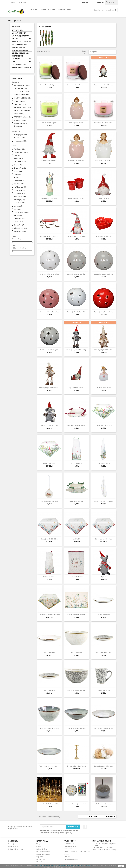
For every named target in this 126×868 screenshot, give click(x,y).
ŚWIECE (15, 62)
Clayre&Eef (20, 162)
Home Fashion (20, 190)
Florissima (19, 181)
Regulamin (40, 857)
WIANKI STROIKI (18, 47)
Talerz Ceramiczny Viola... (104, 652)
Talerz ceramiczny (104, 615)
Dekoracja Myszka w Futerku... (49, 388)
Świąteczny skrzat (104, 198)
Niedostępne (20, 141)
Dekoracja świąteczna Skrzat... (76, 236)
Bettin (18, 155)
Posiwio (19, 222)
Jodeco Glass (20, 196)
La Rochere (19, 203)
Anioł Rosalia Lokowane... (76, 161)
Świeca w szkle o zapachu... (49, 85)
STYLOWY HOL (17, 30)
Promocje (11, 844)
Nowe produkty (13, 846)
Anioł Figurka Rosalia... (76, 123)
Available (20, 138)
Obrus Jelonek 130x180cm (104, 539)
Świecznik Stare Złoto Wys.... (76, 766)
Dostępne (102, 52)
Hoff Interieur (20, 187)
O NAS (43, 9)
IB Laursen (20, 193)
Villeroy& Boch (21, 228)
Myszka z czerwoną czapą (49, 425)
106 (96, 816)
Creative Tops (20, 168)
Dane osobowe (69, 844)
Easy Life (19, 174)
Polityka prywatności (43, 854)
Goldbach (19, 184)
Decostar (19, 171)
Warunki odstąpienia (43, 852)
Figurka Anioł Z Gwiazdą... (49, 198)
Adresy (67, 854)
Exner (18, 177)
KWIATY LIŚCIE (17, 56)
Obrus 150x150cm (49, 463)
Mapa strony (41, 862)
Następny (111, 816)
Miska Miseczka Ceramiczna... (76, 690)
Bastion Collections (22, 152)
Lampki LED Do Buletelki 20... (49, 804)
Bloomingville (21, 158)
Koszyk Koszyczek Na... (76, 501)
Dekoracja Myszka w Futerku (104, 350)
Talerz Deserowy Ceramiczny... (49, 766)
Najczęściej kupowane (16, 849)
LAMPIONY (16, 59)
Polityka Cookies (42, 849)
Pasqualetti (20, 219)
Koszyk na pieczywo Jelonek (76, 425)
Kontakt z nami (41, 859)
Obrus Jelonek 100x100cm (49, 539)
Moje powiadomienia (71, 859)
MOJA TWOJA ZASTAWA (21, 36)
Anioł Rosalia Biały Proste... (104, 161)
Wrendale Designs (22, 231)
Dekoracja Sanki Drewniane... (49, 236)
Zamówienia (68, 849)
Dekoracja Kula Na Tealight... (49, 274)
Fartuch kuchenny (76, 463)
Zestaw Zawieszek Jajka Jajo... (104, 766)
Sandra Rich (19, 225)
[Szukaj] (105, 10)
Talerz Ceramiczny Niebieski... (104, 728)
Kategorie (34, 9)
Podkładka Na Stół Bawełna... (76, 615)
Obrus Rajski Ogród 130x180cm (49, 615)
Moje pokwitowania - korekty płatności (77, 851)
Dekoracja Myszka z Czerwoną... (76, 350)
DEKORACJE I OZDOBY (20, 53)
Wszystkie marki (65, 9)
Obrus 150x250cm (76, 539)
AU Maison (19, 149)
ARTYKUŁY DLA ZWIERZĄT (22, 67)
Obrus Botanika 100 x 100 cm (104, 425)
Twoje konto (70, 841)
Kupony (67, 856)
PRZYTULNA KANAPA (20, 42)
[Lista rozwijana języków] (86, 3)
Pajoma (18, 215)
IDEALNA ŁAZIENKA (19, 45)
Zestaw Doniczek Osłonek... (76, 198)
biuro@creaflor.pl (110, 850)
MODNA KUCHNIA (19, 33)
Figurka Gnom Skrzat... (76, 388)
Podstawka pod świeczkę (104, 236)
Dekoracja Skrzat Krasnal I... (49, 161)
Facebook (85, 827)
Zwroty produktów (70, 846)
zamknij (121, 866)
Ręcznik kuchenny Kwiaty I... (104, 501)
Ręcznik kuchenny (104, 463)
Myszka (104, 577)
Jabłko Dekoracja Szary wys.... (104, 804)
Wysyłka (52, 9)
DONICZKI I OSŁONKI (20, 50)
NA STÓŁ (15, 39)
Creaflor (18, 165)
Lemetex (18, 209)
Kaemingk (19, 200)
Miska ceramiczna (76, 652)
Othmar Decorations (22, 212)
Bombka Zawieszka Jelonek (49, 501)
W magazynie (21, 135)
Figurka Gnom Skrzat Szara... (104, 85)
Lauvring (19, 206)
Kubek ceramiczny (104, 690)
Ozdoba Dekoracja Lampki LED (76, 804)
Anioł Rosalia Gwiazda (104, 388)
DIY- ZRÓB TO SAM (19, 65)
